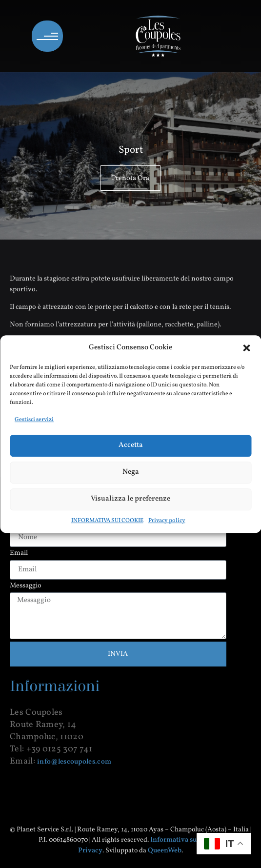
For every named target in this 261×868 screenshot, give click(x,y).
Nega (131, 472)
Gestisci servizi (34, 420)
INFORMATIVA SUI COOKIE (107, 521)
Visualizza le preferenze (130, 499)
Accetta (131, 445)
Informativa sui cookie (186, 840)
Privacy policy (167, 521)
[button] (246, 348)
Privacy (90, 850)
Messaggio (26, 586)
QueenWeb (165, 850)
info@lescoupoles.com (74, 762)
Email (19, 554)
